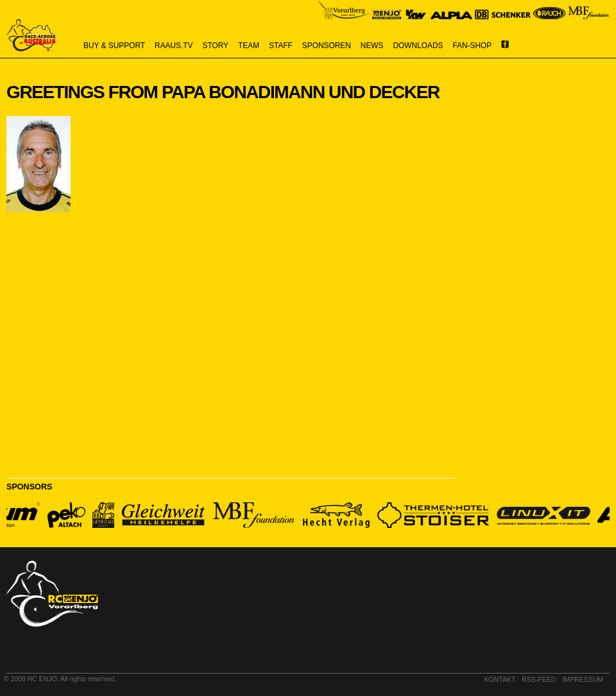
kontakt (500, 679)
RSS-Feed (539, 679)
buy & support (114, 46)
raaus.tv (174, 46)
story (216, 46)
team (249, 46)
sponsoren (327, 46)
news (372, 46)
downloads (418, 46)
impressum (583, 679)
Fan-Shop (473, 46)
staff (281, 46)
